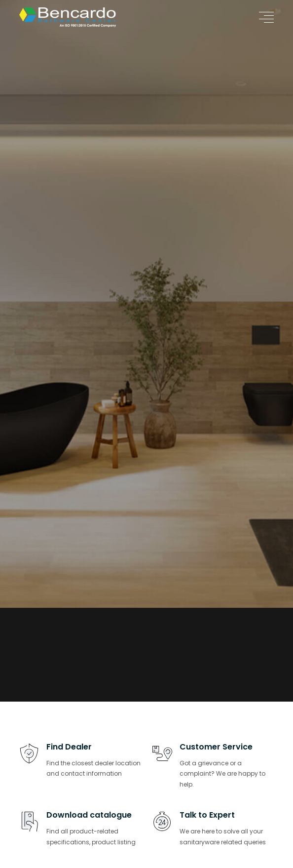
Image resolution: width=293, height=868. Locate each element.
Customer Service (216, 747)
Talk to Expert (207, 815)
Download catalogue (89, 815)
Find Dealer (69, 747)
